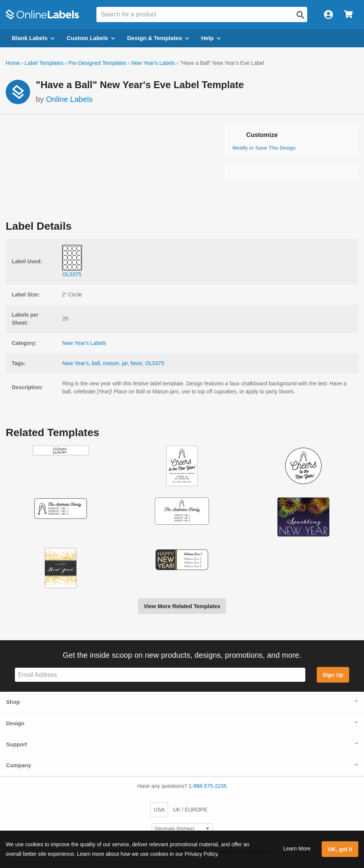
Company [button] (19, 765)
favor (136, 363)
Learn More (297, 849)
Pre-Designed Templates (97, 63)
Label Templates (44, 63)
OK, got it (340, 849)
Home (13, 63)
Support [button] (17, 744)
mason (111, 363)
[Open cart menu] (348, 15)
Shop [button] (13, 702)
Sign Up (333, 675)
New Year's (75, 363)
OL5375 (155, 363)
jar (125, 363)
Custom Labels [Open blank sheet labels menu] (91, 38)
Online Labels (69, 99)
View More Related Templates (182, 606)
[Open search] (300, 15)
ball (96, 363)
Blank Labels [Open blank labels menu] (33, 38)
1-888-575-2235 (208, 786)
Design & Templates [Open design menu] (158, 38)
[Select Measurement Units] (182, 829)
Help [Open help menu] (211, 38)
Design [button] (15, 723)
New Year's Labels (153, 63)
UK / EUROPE (190, 810)
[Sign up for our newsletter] (160, 675)
